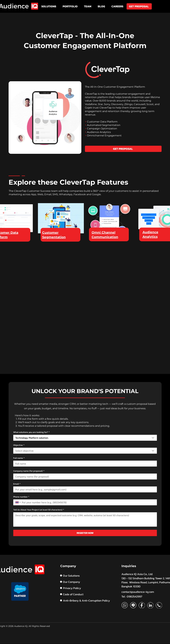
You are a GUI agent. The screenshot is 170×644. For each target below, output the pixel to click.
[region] (61, 222)
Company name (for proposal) (29, 471)
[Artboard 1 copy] (133, 605)
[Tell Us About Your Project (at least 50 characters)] (85, 519)
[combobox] (85, 438)
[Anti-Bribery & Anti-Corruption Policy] (88, 600)
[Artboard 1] (125, 605)
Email (17, 484)
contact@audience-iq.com (138, 592)
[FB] (142, 605)
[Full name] (84, 464)
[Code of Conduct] (88, 594)
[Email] (84, 489)
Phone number (21, 497)
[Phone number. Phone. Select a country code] (18, 502)
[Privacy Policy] (80, 588)
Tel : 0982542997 (132, 596)
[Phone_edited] (159, 605)
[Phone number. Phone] (88, 502)
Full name (19, 458)
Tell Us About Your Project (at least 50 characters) (39, 510)
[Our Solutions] (79, 576)
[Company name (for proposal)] (84, 477)
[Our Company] (79, 582)
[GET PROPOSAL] (139, 6)
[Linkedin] (150, 605)
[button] (49, 6)
